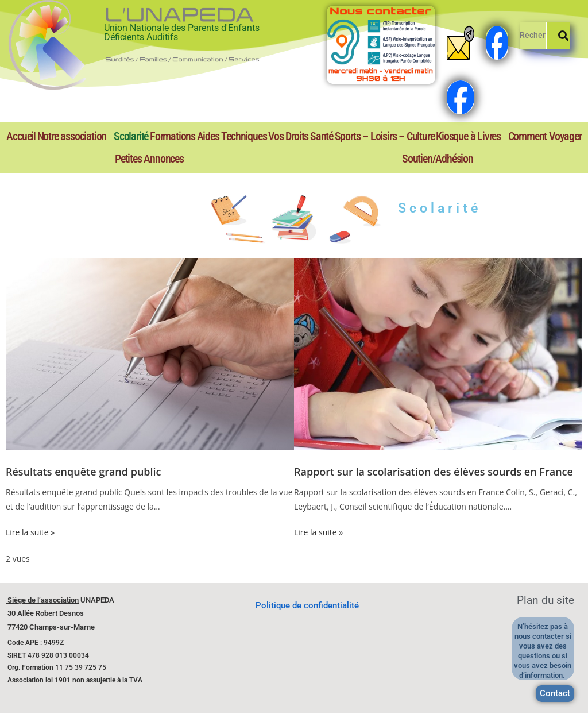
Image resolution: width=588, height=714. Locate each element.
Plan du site (546, 600)
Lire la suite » (30, 532)
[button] (74, 136)
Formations (173, 136)
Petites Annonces (149, 159)
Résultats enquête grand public (84, 472)
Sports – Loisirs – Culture (385, 136)
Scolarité (131, 136)
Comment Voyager (545, 136)
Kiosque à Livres (468, 136)
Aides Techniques (232, 136)
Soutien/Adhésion (438, 159)
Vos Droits (288, 136)
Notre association (72, 136)
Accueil (21, 136)
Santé (322, 136)
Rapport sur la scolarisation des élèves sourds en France (434, 472)
